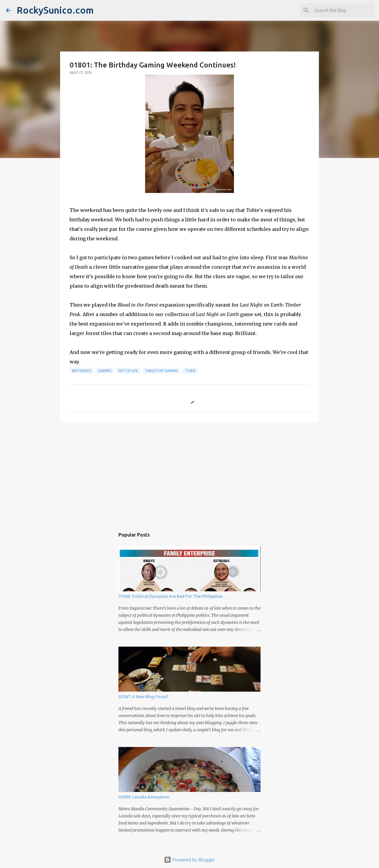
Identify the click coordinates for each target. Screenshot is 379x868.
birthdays (82, 371)
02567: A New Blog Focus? (143, 697)
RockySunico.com (55, 10)
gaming (105, 371)
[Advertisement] (189, 472)
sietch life (128, 371)
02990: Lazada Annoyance (144, 797)
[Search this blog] (343, 10)
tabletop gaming (161, 371)
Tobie (190, 371)
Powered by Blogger (189, 860)
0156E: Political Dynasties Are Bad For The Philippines (171, 596)
